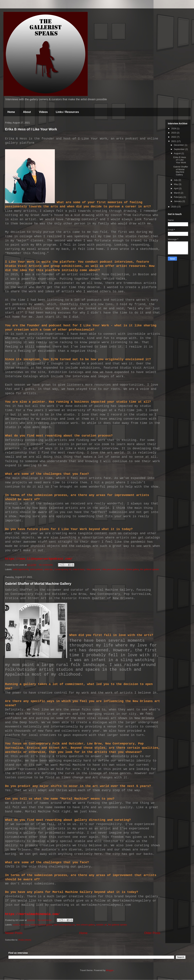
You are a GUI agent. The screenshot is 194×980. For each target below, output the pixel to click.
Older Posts (152, 933)
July (176, 180)
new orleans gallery (85, 925)
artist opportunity (21, 569)
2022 (174, 137)
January (178, 201)
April (176, 188)
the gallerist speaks (150, 569)
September (180, 149)
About (27, 112)
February (179, 197)
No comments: (46, 565)
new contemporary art (64, 925)
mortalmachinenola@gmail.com (106, 905)
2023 (174, 133)
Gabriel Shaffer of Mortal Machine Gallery (38, 584)
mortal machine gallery (41, 925)
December (179, 145)
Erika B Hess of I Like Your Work (31, 129)
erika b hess (79, 569)
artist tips (49, 569)
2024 (174, 128)
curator (16, 925)
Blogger (110, 970)
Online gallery (132, 569)
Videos (43, 112)
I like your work (93, 569)
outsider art (101, 925)
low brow (25, 925)
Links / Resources (67, 112)
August (178, 153)
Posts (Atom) (25, 940)
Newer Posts (14, 933)
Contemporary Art (63, 569)
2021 (174, 141)
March (177, 193)
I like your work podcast (113, 569)
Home (11, 112)
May (176, 184)
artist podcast (37, 569)
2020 (174, 207)
